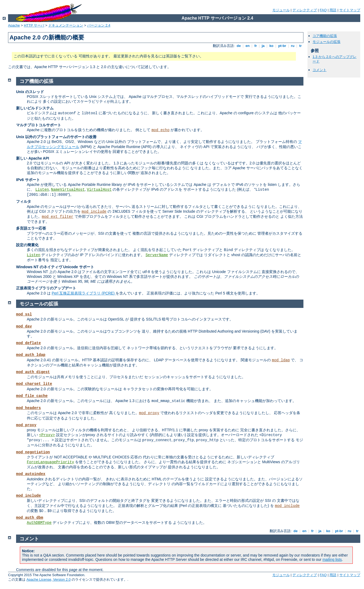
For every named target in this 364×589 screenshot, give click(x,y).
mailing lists (332, 559)
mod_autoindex (31, 474)
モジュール (281, 10)
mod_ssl (24, 314)
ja (263, 46)
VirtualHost (99, 190)
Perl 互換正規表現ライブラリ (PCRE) (84, 293)
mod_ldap (281, 360)
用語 (333, 10)
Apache (14, 25)
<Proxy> (47, 435)
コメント (320, 70)
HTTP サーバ (34, 25)
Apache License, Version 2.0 (49, 579)
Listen (42, 190)
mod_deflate (28, 343)
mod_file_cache (32, 396)
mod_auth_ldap (31, 355)
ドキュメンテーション (66, 25)
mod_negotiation (33, 452)
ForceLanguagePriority (50, 462)
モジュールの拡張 (326, 42)
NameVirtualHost (68, 190)
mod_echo (160, 130)
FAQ (323, 10)
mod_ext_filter (58, 217)
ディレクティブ (305, 10)
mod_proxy (149, 413)
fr (256, 46)
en (247, 46)
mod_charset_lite (34, 384)
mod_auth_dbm (30, 518)
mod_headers (28, 408)
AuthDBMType (39, 523)
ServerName (157, 255)
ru (293, 46)
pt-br (282, 46)
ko (271, 46)
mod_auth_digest (33, 372)
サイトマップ (350, 10)
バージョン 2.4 (99, 25)
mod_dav (24, 326)
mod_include (94, 212)
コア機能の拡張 (325, 36)
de (239, 46)
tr (301, 46)
